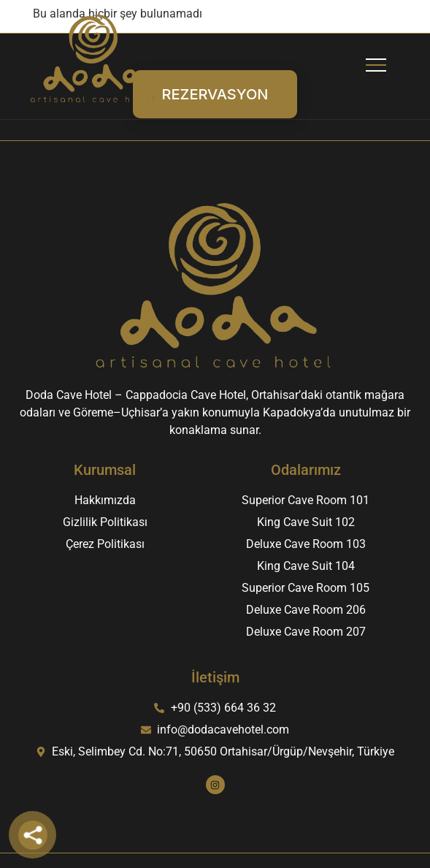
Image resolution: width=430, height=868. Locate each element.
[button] (376, 59)
